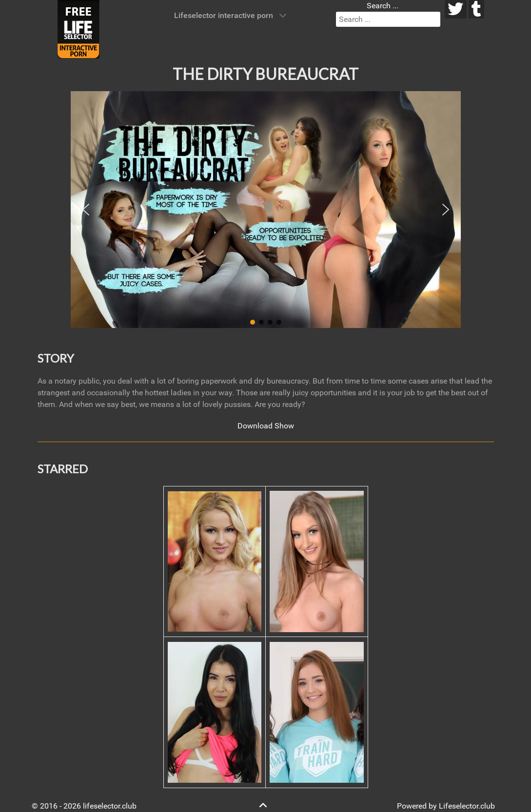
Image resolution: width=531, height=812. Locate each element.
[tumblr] (477, 9)
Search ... (383, 6)
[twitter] (456, 9)
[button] (86, 210)
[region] (266, 210)
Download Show (266, 426)
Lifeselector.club (467, 806)
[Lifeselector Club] (79, 29)
